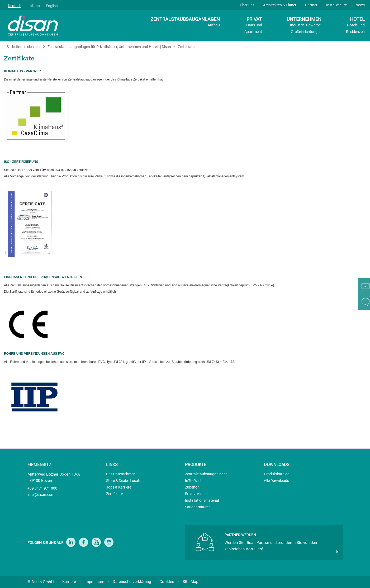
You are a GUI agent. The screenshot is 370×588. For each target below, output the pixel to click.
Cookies (167, 582)
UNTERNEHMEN (304, 26)
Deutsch (15, 6)
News (360, 5)
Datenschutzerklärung (132, 582)
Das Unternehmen (121, 474)
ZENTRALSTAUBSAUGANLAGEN (185, 22)
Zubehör (192, 487)
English (52, 6)
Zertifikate (114, 494)
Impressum (94, 582)
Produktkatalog (277, 474)
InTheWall (193, 481)
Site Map (190, 582)
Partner (311, 5)
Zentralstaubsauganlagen (206, 474)
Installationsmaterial (202, 500)
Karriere (69, 582)
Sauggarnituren (198, 507)
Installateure (336, 5)
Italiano (34, 6)
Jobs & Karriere (119, 487)
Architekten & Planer (280, 5)
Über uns (247, 5)
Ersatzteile (194, 494)
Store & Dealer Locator (124, 481)
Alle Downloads (276, 481)
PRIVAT (253, 26)
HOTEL (355, 26)
